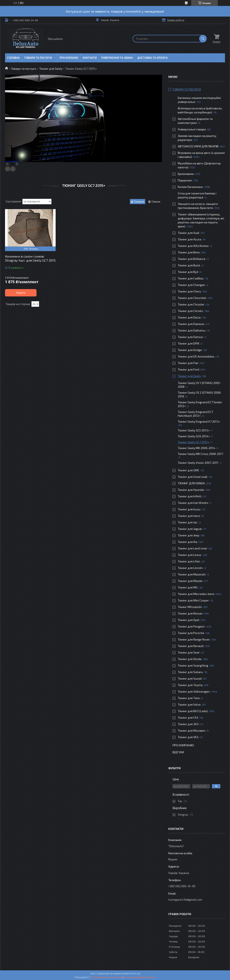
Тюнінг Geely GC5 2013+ (194, 430)
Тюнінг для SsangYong (193, 665)
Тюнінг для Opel (189, 620)
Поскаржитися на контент (106, 977)
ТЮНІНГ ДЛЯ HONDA (191, 483)
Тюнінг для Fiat (188, 363)
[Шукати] (203, 39)
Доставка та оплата (152, 58)
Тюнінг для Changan (191, 285)
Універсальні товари (192, 129)
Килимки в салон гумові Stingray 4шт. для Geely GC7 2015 (30, 258)
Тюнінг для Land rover (193, 548)
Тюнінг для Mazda (190, 581)
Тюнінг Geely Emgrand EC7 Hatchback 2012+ (195, 414)
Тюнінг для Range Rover (194, 639)
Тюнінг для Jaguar (190, 529)
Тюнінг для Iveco (189, 516)
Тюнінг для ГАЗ (188, 717)
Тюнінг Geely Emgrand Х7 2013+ (199, 421)
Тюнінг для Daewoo (191, 324)
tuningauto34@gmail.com (185, 899)
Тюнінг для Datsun (190, 337)
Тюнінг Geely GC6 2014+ (194, 436)
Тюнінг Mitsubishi (190, 607)
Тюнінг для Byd (188, 272)
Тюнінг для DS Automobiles (196, 356)
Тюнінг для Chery (189, 291)
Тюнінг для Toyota (190, 685)
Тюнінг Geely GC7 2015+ (193, 442)
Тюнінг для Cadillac (191, 278)
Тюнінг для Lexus (189, 555)
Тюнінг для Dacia (189, 317)
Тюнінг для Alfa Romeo (193, 246)
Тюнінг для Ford (188, 369)
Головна (13, 58)
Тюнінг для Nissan (190, 613)
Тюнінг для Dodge (190, 350)
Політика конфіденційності (140, 977)
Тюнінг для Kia (188, 542)
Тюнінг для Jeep (189, 535)
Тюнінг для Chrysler (191, 304)
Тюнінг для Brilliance (192, 259)
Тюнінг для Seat (189, 652)
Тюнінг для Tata (189, 698)
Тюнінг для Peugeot (191, 626)
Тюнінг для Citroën (190, 311)
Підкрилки (185, 180)
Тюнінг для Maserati (192, 574)
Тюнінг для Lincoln (190, 568)
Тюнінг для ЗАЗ (188, 724)
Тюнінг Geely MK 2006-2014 (196, 448)
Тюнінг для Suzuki (190, 678)
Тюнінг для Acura (189, 239)
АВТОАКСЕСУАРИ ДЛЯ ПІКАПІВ (198, 146)
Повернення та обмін (117, 58)
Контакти (90, 58)
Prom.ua (135, 973)
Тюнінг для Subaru (190, 672)
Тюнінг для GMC (189, 470)
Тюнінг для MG (188, 587)
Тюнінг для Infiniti (190, 496)
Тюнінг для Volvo (189, 704)
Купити (21, 293)
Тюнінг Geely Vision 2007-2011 (198, 463)
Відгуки (178, 752)
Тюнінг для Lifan (189, 561)
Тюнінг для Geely (51, 69)
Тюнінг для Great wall (193, 477)
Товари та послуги (38, 58)
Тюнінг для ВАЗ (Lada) (193, 711)
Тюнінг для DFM (188, 343)
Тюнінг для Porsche (191, 633)
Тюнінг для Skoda (190, 659)
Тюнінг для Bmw (189, 252)
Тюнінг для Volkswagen (194, 691)
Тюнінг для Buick (189, 265)
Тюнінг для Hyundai (191, 490)
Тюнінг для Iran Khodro (193, 503)
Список (156, 202)
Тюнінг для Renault (191, 646)
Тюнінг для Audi (188, 233)
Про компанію (183, 745)
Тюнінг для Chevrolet (192, 298)
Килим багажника (190, 187)
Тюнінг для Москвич (191, 730)
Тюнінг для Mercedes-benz (196, 594)
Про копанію (69, 58)
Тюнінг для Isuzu (189, 509)
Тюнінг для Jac (188, 522)
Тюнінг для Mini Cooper (193, 600)
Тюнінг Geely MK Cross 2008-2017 (200, 454)
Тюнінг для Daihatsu (192, 330)
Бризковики (186, 174)
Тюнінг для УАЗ (188, 737)
